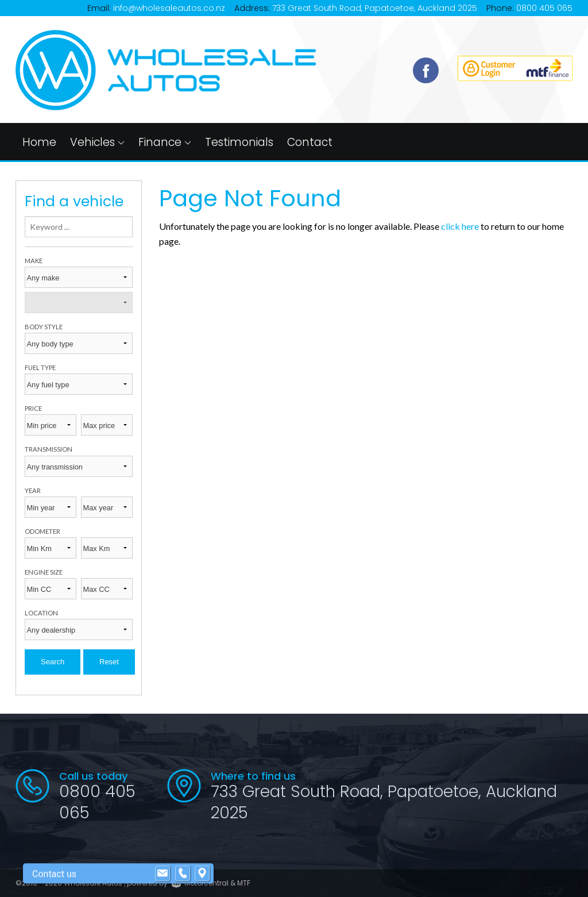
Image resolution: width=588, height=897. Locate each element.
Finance (165, 142)
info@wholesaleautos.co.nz (169, 8)
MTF (244, 883)
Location (41, 613)
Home (39, 142)
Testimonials (239, 142)
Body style (44, 327)
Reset (109, 662)
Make (34, 261)
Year (33, 490)
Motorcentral (200, 883)
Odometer (42, 531)
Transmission (49, 449)
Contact (310, 142)
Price (33, 408)
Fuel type (40, 367)
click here (460, 226)
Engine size (44, 572)
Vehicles (97, 142)
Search (53, 662)
